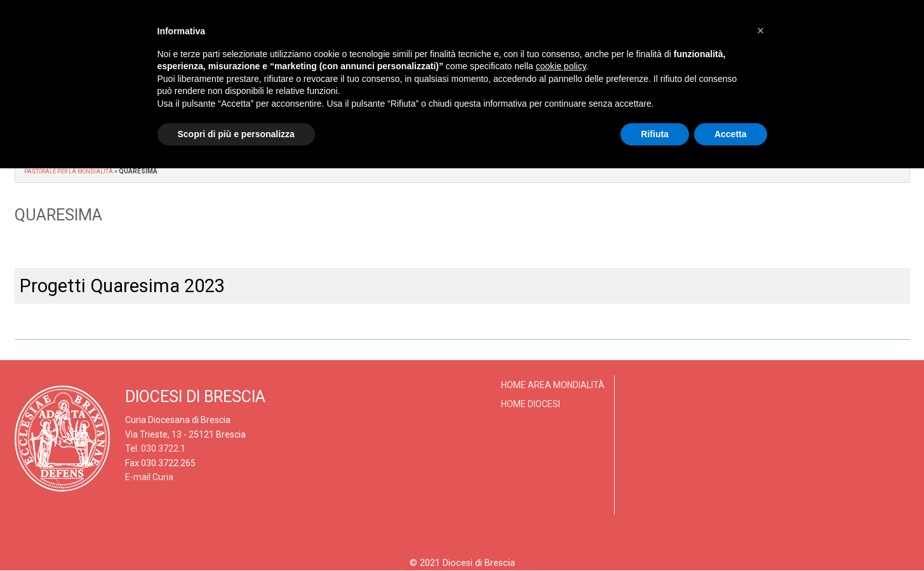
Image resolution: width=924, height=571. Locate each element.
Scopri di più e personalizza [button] (236, 134)
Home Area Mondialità (553, 385)
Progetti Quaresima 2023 (122, 286)
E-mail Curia (149, 477)
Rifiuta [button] (655, 134)
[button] (761, 30)
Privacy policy (440, 531)
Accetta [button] (731, 134)
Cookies (495, 531)
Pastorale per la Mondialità (73, 171)
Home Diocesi (531, 404)
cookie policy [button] (560, 66)
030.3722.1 (163, 448)
